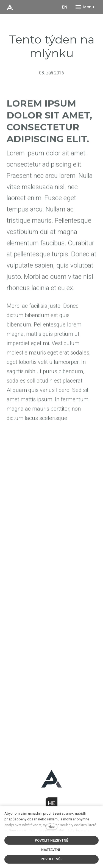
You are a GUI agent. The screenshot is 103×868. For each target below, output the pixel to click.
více (51, 827)
